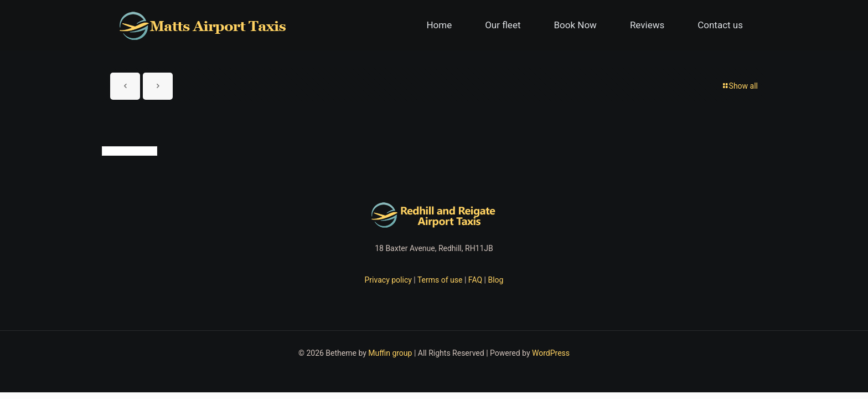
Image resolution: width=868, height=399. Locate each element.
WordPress (551, 353)
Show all (740, 86)
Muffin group (390, 353)
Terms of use (440, 280)
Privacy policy (388, 280)
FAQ (475, 280)
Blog (495, 280)
